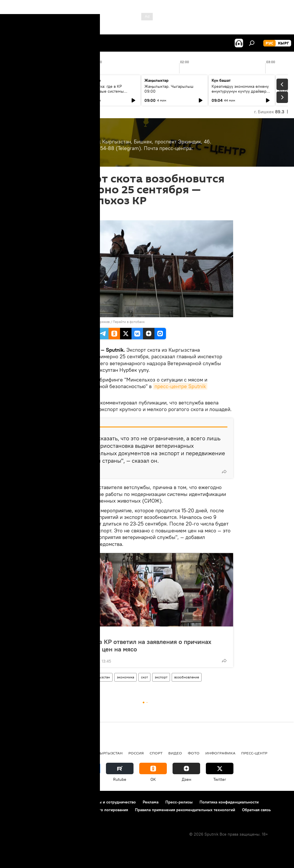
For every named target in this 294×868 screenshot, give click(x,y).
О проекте (16, 802)
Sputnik (70, 322)
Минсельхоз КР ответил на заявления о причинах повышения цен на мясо (139, 645)
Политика (48, 753)
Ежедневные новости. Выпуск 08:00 (38, 89)
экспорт (161, 677)
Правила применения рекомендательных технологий (185, 810)
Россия (136, 753)
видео (175, 753)
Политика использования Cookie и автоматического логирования (67, 810)
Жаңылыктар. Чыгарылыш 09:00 (169, 89)
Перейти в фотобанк (129, 322)
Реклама (151, 802)
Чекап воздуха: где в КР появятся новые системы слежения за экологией (100, 91)
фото (194, 753)
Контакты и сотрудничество (110, 802)
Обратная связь (256, 810)
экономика (125, 677)
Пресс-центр (83, 633)
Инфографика (220, 753)
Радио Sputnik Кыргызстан (94, 753)
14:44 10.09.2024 (77, 213)
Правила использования (55, 802)
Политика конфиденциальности (229, 802)
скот (144, 677)
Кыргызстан (100, 677)
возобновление (187, 677)
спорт (156, 753)
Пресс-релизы (179, 802)
